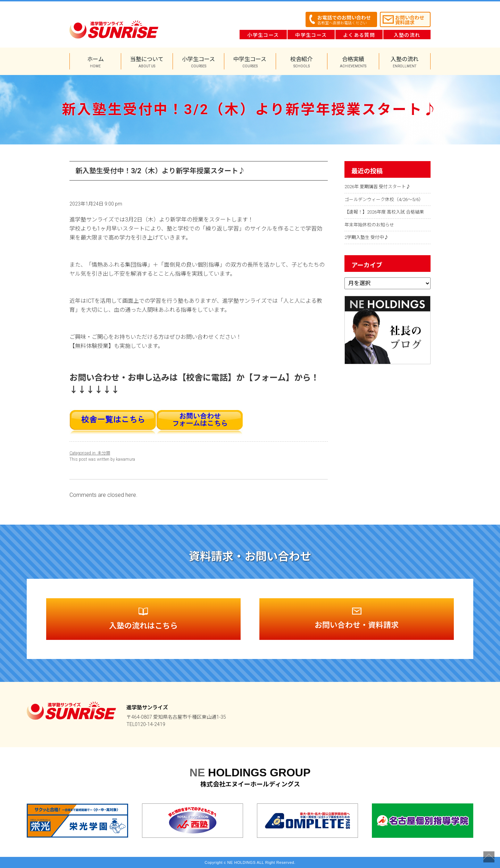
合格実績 (353, 62)
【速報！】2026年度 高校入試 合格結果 (384, 212)
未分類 (104, 453)
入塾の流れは (143, 619)
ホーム (95, 62)
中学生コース (311, 35)
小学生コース (263, 35)
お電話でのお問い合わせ (344, 20)
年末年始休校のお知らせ (369, 225)
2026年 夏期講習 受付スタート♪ (377, 187)
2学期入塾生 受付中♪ (366, 237)
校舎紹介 (302, 62)
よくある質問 (359, 35)
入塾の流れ (407, 35)
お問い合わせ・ (357, 619)
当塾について (147, 62)
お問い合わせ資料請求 (410, 20)
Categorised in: (84, 453)
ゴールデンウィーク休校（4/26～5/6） (384, 199)
